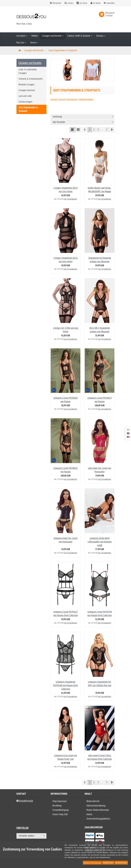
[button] (112, 130)
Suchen (70, 3)
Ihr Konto (97, 3)
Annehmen (121, 863)
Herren (34, 43)
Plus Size (21, 43)
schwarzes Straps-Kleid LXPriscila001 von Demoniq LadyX (100, 542)
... (102, 130)
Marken (35, 36)
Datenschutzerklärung (96, 806)
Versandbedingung (61, 810)
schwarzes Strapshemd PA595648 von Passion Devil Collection (65, 685)
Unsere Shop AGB (60, 814)
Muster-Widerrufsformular (98, 810)
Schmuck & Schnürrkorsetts (31, 79)
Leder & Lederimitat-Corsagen (28, 71)
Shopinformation (86, 99)
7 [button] (107, 130)
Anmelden (111, 3)
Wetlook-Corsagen (26, 85)
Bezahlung (57, 806)
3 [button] (98, 130)
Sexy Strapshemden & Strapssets (28, 109)
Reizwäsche (72, 99)
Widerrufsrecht (93, 801)
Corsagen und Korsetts (53, 36)
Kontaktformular (25, 801)
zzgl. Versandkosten (70, 199)
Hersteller (23, 828)
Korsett (62, 99)
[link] (102, 14)
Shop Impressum (60, 801)
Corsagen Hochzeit (27, 90)
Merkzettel (56, 3)
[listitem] (90, 836)
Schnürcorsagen (25, 102)
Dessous (101, 36)
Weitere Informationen (92, 863)
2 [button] (94, 130)
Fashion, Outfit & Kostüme (80, 36)
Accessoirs (22, 36)
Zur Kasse (83, 3)
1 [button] (90, 130)
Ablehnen (108, 863)
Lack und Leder (25, 96)
